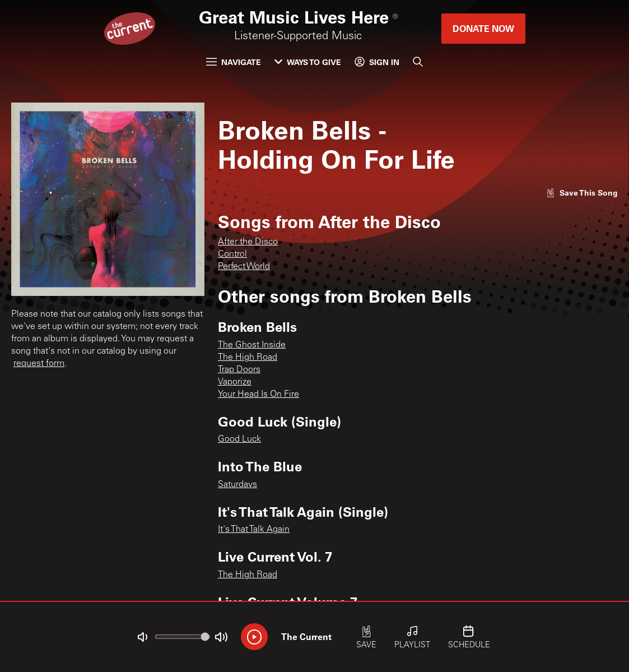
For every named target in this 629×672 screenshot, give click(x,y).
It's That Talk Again (254, 530)
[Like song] (582, 193)
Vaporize (235, 382)
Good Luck (239, 439)
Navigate (234, 62)
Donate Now (483, 28)
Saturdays (237, 485)
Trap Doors (239, 370)
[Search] (418, 62)
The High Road (248, 358)
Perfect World (244, 267)
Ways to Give (308, 62)
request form (39, 364)
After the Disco (248, 242)
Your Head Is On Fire (258, 395)
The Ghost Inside (252, 345)
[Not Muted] (142, 637)
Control (232, 254)
